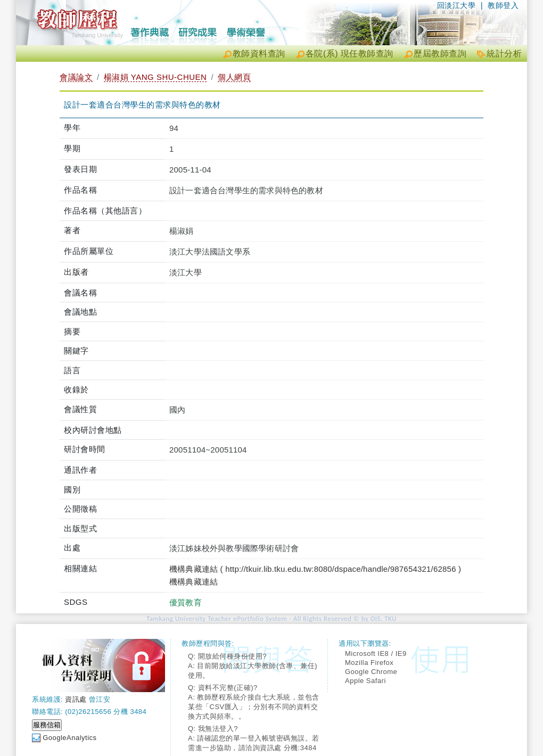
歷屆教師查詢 (440, 54)
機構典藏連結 (194, 582)
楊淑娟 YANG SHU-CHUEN (155, 77)
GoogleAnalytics (69, 738)
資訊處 (76, 699)
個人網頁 (234, 77)
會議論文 (76, 77)
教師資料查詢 (259, 54)
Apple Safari (365, 681)
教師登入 (503, 5)
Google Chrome (371, 672)
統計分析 (504, 54)
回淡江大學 (456, 5)
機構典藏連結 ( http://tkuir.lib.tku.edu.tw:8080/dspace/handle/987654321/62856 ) (315, 569)
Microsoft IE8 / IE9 (376, 654)
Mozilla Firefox (369, 663)
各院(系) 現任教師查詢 (349, 54)
